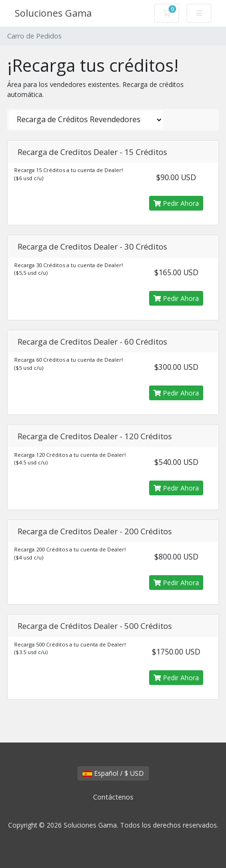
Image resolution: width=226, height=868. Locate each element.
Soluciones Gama (53, 13)
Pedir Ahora (176, 203)
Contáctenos (113, 797)
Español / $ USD (113, 773)
